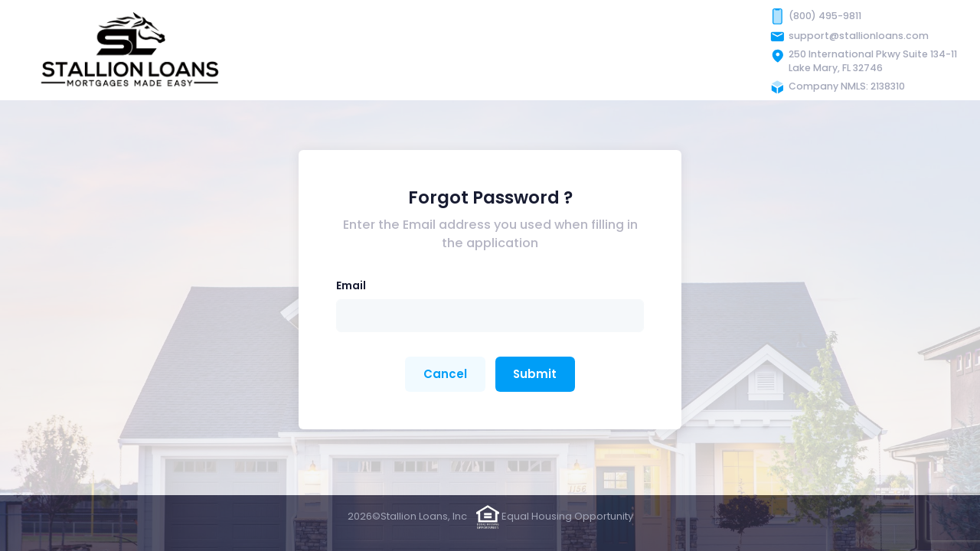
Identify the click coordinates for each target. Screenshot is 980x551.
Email (351, 285)
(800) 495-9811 (825, 16)
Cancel (445, 374)
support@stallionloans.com (859, 36)
